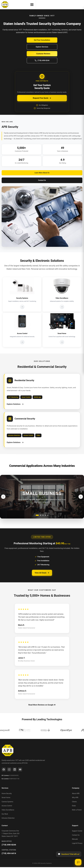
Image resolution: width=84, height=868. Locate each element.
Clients (74, 803)
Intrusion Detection (8, 819)
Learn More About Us (42, 173)
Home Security (7, 794)
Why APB (75, 798)
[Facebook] (4, 770)
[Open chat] (78, 862)
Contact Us (42, 180)
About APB (76, 794)
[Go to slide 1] (37, 516)
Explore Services (42, 47)
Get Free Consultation (42, 40)
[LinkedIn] (15, 770)
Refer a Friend (77, 811)
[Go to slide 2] (41, 516)
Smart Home (6, 798)
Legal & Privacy (77, 844)
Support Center (77, 832)
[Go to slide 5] (48, 516)
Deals (74, 807)
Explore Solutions (15, 404)
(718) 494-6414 (9, 854)
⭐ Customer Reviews (42, 54)
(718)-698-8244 (42, 60)
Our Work (5, 815)
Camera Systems (7, 803)
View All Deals (42, 574)
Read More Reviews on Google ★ (42, 706)
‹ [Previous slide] (3, 498)
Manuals (75, 840)
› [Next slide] (81, 498)
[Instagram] (9, 770)
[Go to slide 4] (45, 516)
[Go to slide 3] (43, 516)
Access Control (7, 807)
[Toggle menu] (80, 5)
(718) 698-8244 (9, 846)
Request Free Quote (42, 98)
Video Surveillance (8, 811)
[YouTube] (20, 770)
